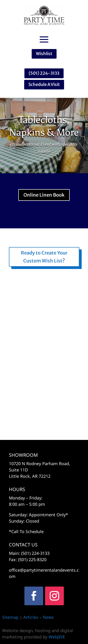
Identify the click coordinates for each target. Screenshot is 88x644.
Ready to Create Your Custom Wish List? (44, 257)
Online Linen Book (44, 195)
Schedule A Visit (44, 84)
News (48, 617)
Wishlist (44, 54)
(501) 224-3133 (44, 73)
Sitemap (10, 617)
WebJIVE (57, 637)
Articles (31, 617)
